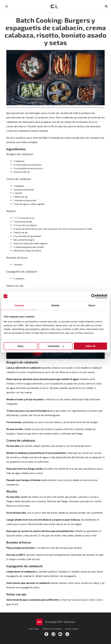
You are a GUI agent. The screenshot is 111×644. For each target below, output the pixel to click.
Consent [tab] (19, 305)
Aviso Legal (34, 629)
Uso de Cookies (72, 629)
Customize (56, 346)
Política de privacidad (52, 629)
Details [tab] (55, 305)
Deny (21, 346)
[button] (106, 6)
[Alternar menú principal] (7, 6)
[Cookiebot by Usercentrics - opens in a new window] (93, 296)
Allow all (90, 346)
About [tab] (92, 305)
